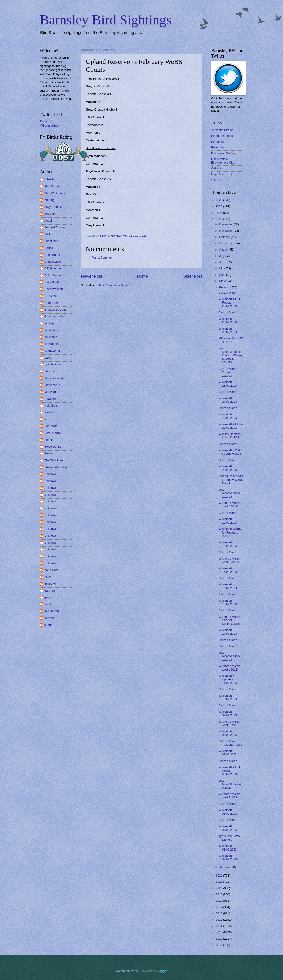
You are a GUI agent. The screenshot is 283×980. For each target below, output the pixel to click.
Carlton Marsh (228, 293)
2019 (219, 894)
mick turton (52, 611)
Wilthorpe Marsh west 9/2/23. (229, 723)
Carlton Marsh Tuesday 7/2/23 (230, 743)
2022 (219, 876)
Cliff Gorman (53, 268)
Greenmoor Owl (55, 316)
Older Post (192, 276)
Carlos (49, 248)
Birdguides (218, 142)
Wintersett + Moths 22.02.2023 (231, 426)
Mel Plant (51, 392)
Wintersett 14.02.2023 (228, 632)
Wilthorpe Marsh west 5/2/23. (229, 796)
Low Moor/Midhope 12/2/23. (230, 656)
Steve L (49, 453)
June (223, 262)
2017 (219, 907)
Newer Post (92, 276)
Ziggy (48, 577)
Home (142, 276)
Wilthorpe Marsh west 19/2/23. (229, 505)
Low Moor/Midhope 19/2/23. (230, 493)
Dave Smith (52, 282)
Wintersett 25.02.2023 (228, 384)
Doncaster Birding (223, 153)
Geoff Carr (51, 303)
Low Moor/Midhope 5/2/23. (230, 784)
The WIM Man (54, 460)
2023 (219, 219)
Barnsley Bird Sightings (106, 20)
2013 (219, 932)
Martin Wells (52, 385)
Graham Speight (55, 310)
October (225, 237)
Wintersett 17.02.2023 (228, 570)
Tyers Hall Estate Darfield (230, 838)
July (222, 256)
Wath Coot (51, 570)
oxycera (49, 618)
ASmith (49, 179)
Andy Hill (50, 214)
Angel (48, 221)
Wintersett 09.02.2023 (228, 713)
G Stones (51, 296)
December (226, 224)
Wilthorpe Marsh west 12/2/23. (229, 668)
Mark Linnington (55, 378)
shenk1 (49, 625)
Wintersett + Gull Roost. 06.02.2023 (230, 771)
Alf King (49, 200)
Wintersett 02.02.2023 (228, 857)
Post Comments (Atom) (114, 285)
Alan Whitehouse (55, 193)
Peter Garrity (53, 433)
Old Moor (217, 168)
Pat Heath (51, 426)
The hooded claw (56, 467)
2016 (219, 913)
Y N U (215, 180)
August (224, 250)
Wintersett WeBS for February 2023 (230, 532)
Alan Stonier (52, 186)
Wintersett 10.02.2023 (228, 697)
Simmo (49, 440)
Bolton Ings (219, 147)
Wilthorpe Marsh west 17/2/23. (229, 560)
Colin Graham (53, 275)
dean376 (50, 584)
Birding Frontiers (222, 136)
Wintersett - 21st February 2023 (230, 452)
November (226, 231)
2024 (219, 213)
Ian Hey (49, 323)
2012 (219, 939)
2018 (219, 901)
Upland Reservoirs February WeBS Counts (231, 480)
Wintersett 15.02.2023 (228, 602)
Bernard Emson (55, 227)
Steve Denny (53, 447)
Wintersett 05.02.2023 (228, 812)
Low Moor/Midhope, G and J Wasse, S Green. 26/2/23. (231, 355)
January (225, 867)
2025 (219, 206)
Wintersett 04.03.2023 (228, 828)
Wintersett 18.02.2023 (228, 544)
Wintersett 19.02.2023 (228, 521)
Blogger (162, 971)
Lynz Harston (53, 364)
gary (47, 597)
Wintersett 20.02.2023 (228, 468)
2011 (219, 945)
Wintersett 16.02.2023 (228, 586)
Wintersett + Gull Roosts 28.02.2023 (230, 303)
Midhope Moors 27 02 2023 (231, 340)
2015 (219, 920)
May (222, 268)
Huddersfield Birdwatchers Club (223, 161)
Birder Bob (51, 241)
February (226, 287)
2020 (219, 888)
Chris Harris (52, 255)
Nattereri (50, 399)
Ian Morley (51, 330)
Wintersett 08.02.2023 (228, 733)
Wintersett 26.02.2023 (228, 330)
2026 (219, 200)
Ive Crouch (51, 344)
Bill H (48, 234)
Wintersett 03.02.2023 (228, 848)
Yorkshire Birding (222, 130)
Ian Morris (51, 337)
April (223, 275)
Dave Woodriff (54, 289)
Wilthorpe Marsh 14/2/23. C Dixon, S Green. (231, 620)
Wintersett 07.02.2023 (228, 753)
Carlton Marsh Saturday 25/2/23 (228, 372)
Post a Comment (102, 258)
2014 (219, 926)
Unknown (51, 474)
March (224, 281)
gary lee (50, 590)
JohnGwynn (52, 351)
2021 (219, 882)
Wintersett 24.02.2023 (228, 400)
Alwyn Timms (53, 207)
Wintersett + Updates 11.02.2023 (228, 679)
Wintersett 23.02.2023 (228, 416)
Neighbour (51, 405)
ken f (48, 604)
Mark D (49, 371)
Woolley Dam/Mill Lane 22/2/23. (230, 436)
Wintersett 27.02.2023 (228, 320)
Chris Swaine (53, 262)
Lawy (48, 358)
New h (49, 412)
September (227, 243)
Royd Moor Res (221, 174)
